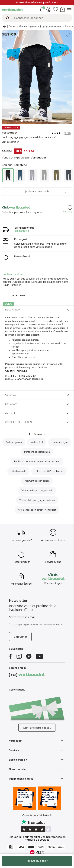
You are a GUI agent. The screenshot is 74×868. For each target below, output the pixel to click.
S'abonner (20, 637)
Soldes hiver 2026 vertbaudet (49, 471)
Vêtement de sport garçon (37, 481)
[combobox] (37, 18)
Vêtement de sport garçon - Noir (37, 491)
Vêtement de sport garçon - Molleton (37, 500)
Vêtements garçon (28, 27)
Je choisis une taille (37, 192)
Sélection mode (18, 471)
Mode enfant (37, 442)
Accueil (12, 27)
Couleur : (14, 165)
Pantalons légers (60, 442)
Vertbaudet (9, 133)
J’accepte (38, 625)
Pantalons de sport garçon (37, 452)
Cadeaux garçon (14, 442)
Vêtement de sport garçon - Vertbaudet (37, 510)
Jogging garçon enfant (51, 27)
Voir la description (10, 142)
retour (5, 27)
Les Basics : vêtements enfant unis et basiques (37, 462)
